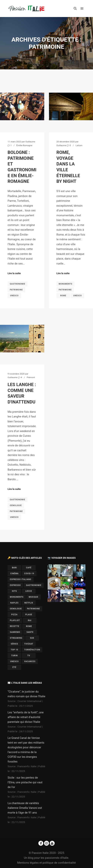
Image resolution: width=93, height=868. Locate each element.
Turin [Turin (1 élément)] (14, 656)
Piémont (31, 377)
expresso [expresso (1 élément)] (15, 585)
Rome (63, 296)
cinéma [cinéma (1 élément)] (15, 574)
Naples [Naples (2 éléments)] (15, 603)
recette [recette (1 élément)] (14, 626)
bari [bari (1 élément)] (14, 568)
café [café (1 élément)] (29, 568)
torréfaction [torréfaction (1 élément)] (32, 650)
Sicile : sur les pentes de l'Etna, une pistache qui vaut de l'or (25, 782)
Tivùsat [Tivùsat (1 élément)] (29, 644)
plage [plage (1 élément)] (29, 615)
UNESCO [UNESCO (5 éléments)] (14, 661)
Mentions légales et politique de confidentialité (46, 863)
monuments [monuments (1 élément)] (17, 597)
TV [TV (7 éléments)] (29, 656)
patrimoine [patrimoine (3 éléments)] (34, 609)
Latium (79, 145)
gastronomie (17, 284)
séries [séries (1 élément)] (14, 644)
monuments (66, 284)
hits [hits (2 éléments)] (14, 591)
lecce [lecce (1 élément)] (29, 591)
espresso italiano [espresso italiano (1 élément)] (21, 579)
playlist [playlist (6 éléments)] (15, 620)
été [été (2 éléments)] (14, 667)
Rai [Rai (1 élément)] (30, 620)
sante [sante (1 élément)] (30, 632)
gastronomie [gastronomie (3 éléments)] (34, 585)
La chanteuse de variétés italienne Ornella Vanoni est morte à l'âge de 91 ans (25, 808)
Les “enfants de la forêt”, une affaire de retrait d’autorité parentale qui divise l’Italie (26, 717)
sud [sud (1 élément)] (32, 638)
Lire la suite (14, 273)
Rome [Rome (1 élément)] (29, 626)
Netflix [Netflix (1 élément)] (29, 603)
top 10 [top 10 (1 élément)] (14, 650)
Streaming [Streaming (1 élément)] (16, 638)
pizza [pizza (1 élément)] (14, 615)
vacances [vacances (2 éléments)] (30, 661)
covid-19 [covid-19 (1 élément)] (29, 574)
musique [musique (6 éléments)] (34, 597)
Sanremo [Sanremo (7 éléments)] (15, 632)
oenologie (16, 505)
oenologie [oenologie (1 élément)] (16, 609)
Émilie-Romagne (24, 145)
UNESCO (14, 296)
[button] (54, 571)
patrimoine (16, 290)
